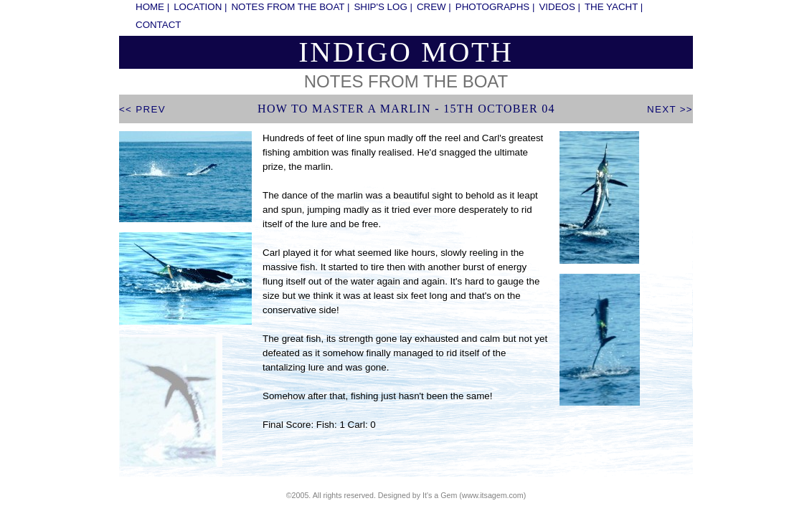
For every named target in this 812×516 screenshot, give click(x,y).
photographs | (495, 7)
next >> (670, 109)
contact (158, 25)
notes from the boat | (290, 7)
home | (152, 7)
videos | (560, 7)
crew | (434, 7)
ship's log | (383, 7)
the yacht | (614, 7)
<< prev (142, 109)
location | (200, 7)
